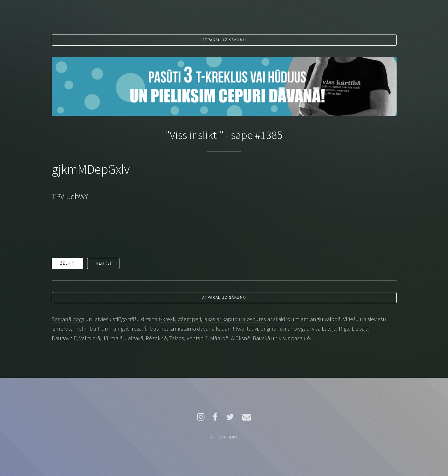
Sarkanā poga (68, 319)
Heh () (104, 263)
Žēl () (67, 263)
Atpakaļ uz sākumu (224, 40)
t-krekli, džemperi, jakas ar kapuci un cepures (212, 319)
